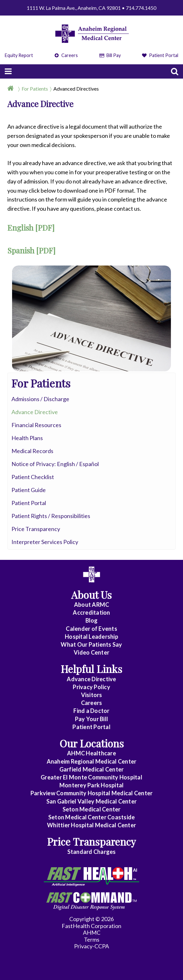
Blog (92, 620)
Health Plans (27, 438)
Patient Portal (160, 55)
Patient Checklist (33, 477)
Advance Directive (35, 412)
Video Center (91, 652)
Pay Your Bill (91, 719)
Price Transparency (36, 529)
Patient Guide (29, 490)
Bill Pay (110, 55)
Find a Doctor (91, 711)
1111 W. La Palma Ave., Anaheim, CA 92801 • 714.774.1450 (91, 8)
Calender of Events (91, 629)
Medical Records (32, 451)
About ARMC (92, 605)
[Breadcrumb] (91, 88)
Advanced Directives (76, 89)
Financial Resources (36, 425)
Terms (92, 939)
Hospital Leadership (91, 637)
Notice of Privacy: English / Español (55, 464)
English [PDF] (31, 227)
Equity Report (19, 55)
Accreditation (91, 612)
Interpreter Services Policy (45, 542)
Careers (66, 55)
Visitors (92, 695)
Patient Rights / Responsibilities (51, 516)
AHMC (92, 932)
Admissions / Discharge (40, 399)
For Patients (35, 89)
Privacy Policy (91, 687)
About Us (91, 595)
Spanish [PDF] (31, 250)
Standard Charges (92, 852)
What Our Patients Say (91, 644)
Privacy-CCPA (91, 946)
